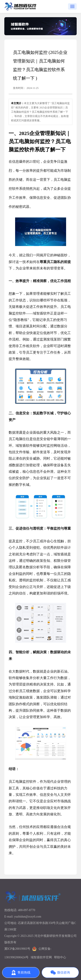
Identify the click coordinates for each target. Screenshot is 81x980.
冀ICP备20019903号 (17, 949)
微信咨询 (60, 972)
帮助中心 (60, 957)
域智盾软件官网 (41, 957)
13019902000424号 (16, 957)
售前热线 (21, 972)
